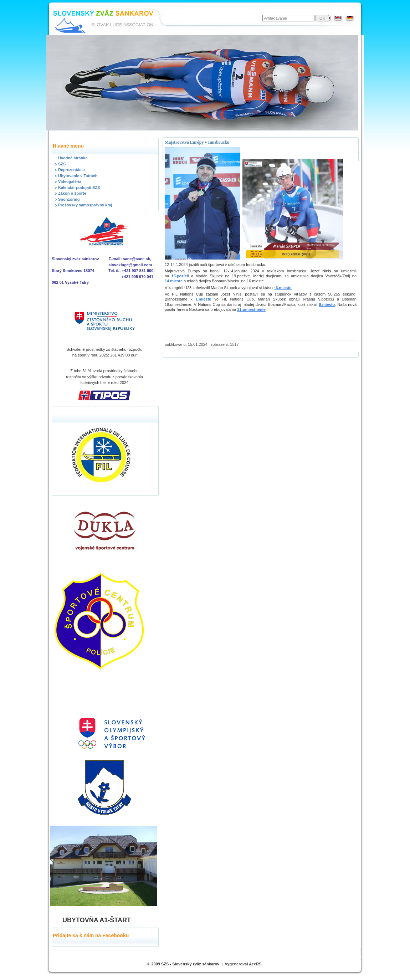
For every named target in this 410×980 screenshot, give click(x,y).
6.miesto (283, 288)
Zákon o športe (72, 193)
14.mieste (174, 281)
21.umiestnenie (251, 309)
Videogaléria (70, 181)
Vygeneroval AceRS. (244, 964)
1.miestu (203, 299)
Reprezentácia (71, 170)
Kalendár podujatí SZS (79, 188)
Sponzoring (69, 199)
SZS (62, 164)
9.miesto (327, 304)
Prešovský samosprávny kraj (85, 205)
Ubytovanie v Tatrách (78, 176)
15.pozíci (180, 276)
